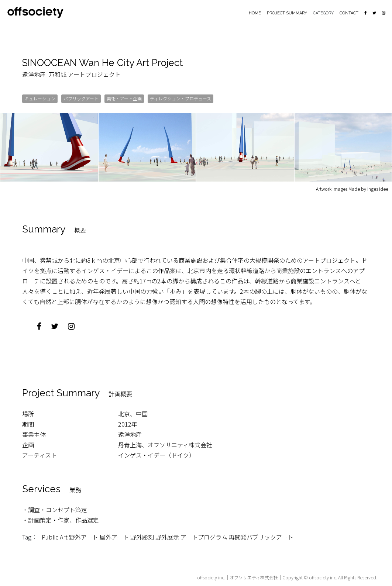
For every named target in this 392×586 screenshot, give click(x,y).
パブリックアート (81, 98)
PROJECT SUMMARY (287, 13)
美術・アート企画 (124, 98)
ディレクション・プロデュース (180, 98)
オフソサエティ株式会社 (254, 577)
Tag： (30, 537)
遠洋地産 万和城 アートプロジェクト (71, 74)
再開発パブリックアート (261, 537)
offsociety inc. (211, 577)
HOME (255, 13)
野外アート (84, 537)
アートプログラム (204, 537)
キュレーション (40, 98)
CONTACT (349, 13)
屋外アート (114, 537)
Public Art (55, 537)
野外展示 (167, 537)
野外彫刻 (142, 537)
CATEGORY (323, 13)
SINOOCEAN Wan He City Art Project (104, 63)
